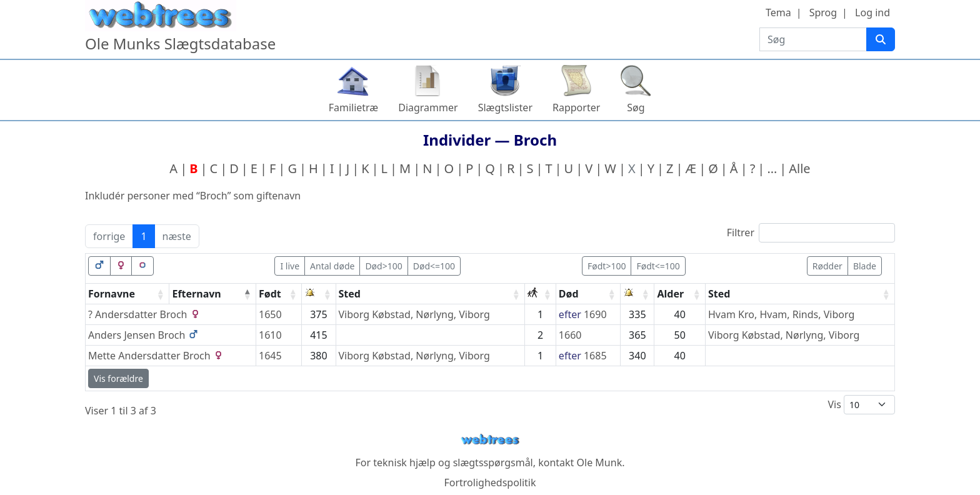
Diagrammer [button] (428, 107)
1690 (595, 314)
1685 (595, 356)
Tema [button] (778, 12)
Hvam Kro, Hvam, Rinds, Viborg (781, 314)
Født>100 (607, 266)
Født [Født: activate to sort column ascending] (270, 294)
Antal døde (332, 266)
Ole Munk (600, 462)
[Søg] (881, 39)
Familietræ (354, 107)
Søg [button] (636, 107)
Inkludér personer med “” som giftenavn (193, 196)
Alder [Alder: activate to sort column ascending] (670, 294)
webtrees (490, 440)
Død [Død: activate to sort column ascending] (569, 294)
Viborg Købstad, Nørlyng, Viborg (414, 314)
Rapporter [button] (576, 107)
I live (290, 266)
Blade (865, 266)
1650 (270, 314)
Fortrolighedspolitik (490, 482)
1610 (270, 335)
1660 (570, 335)
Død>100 (383, 266)
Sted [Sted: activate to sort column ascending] (350, 294)
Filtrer (811, 233)
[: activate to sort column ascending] (319, 294)
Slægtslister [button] (505, 107)
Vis (861, 405)
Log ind (872, 12)
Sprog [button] (823, 12)
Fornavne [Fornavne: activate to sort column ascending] (112, 294)
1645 (270, 356)
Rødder (827, 266)
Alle (799, 168)
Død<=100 (434, 266)
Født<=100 (658, 266)
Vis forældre (118, 378)
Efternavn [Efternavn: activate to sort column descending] (196, 294)
